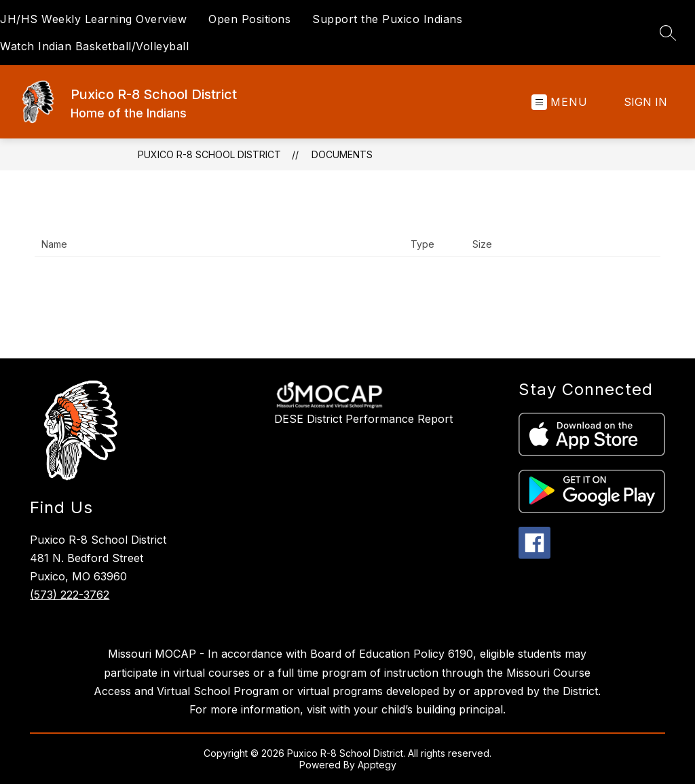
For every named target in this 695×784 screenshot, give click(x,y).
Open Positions (249, 19)
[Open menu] (560, 102)
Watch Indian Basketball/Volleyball (94, 46)
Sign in (645, 102)
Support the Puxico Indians (387, 19)
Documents (342, 154)
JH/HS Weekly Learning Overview (93, 19)
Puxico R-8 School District (209, 154)
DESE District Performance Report (363, 419)
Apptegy (377, 765)
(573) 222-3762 (70, 595)
